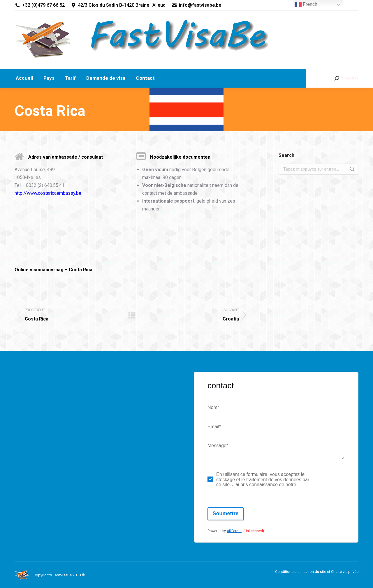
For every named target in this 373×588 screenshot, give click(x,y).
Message (218, 446)
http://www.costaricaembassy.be (48, 193)
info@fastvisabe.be (196, 5)
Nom (213, 408)
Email (214, 427)
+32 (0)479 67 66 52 (40, 5)
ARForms (234, 531)
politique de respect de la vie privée (328, 479)
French (306, 5)
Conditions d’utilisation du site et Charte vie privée (317, 572)
